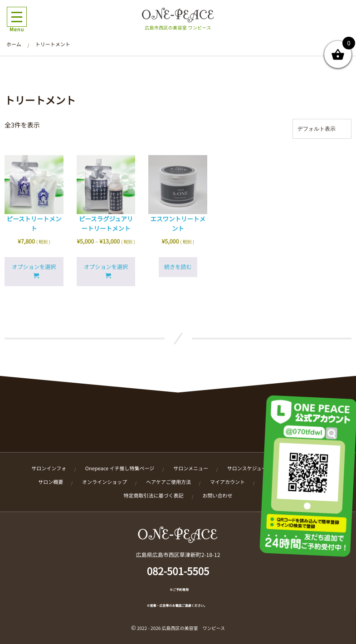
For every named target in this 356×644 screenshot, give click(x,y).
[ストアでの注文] (322, 129)
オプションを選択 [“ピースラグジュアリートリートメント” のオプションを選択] (106, 267)
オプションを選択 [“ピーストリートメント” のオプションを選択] (34, 267)
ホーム (14, 44)
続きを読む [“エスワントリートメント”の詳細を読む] (178, 267)
